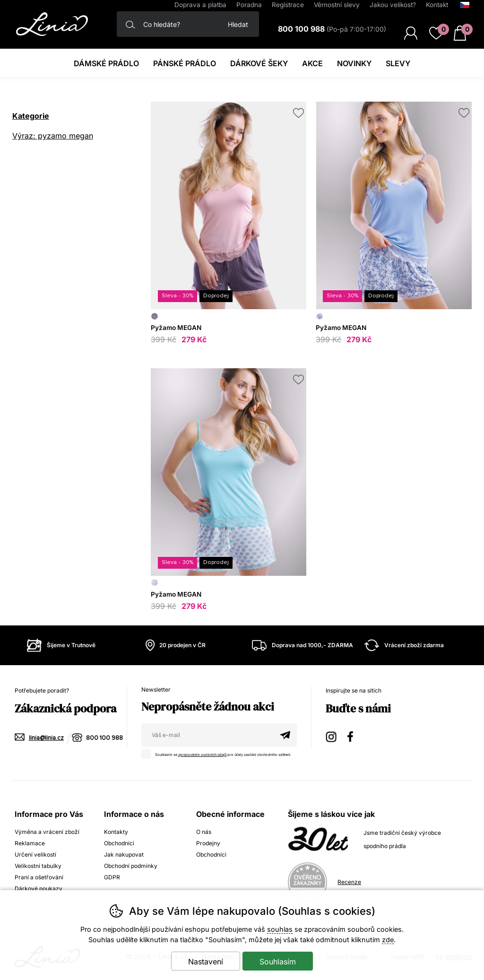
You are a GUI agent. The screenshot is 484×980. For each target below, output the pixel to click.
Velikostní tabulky (38, 866)
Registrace (288, 5)
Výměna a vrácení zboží (47, 832)
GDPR (112, 877)
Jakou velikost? (393, 5)
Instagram (332, 735)
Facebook (354, 735)
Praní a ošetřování (39, 877)
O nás (204, 832)
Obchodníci (119, 843)
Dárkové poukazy (39, 889)
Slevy (398, 63)
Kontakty (116, 832)
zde (388, 940)
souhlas (280, 929)
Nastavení (206, 962)
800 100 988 (104, 738)
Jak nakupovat (124, 854)
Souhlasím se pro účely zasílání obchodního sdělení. (219, 753)
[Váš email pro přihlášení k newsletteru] (207, 735)
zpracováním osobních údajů (202, 755)
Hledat (238, 24)
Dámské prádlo (106, 63)
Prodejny (208, 843)
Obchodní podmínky (131, 866)
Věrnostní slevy (337, 5)
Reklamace (30, 843)
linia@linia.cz (46, 738)
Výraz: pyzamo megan (53, 136)
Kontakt (437, 5)
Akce (312, 63)
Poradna (249, 5)
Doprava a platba (200, 5)
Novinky (354, 63)
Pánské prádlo (185, 63)
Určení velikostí (35, 854)
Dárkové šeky (259, 63)
